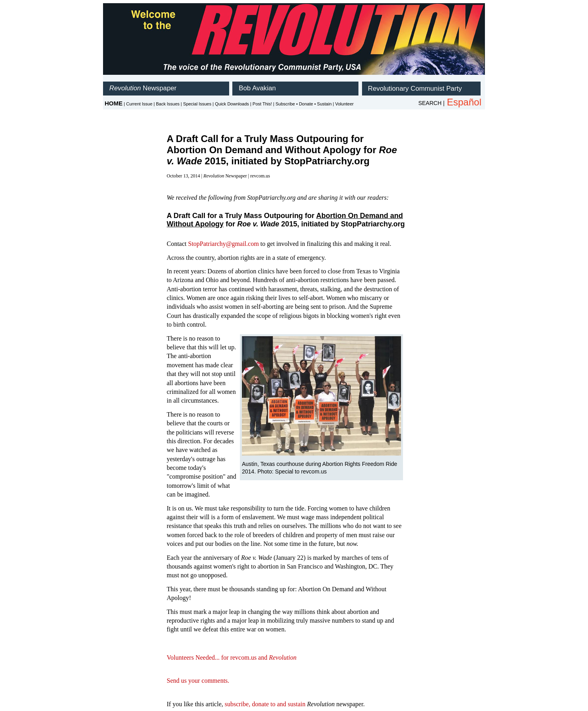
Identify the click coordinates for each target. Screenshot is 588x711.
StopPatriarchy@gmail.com (224, 244)
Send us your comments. (198, 681)
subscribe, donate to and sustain (265, 704)
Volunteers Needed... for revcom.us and (232, 657)
